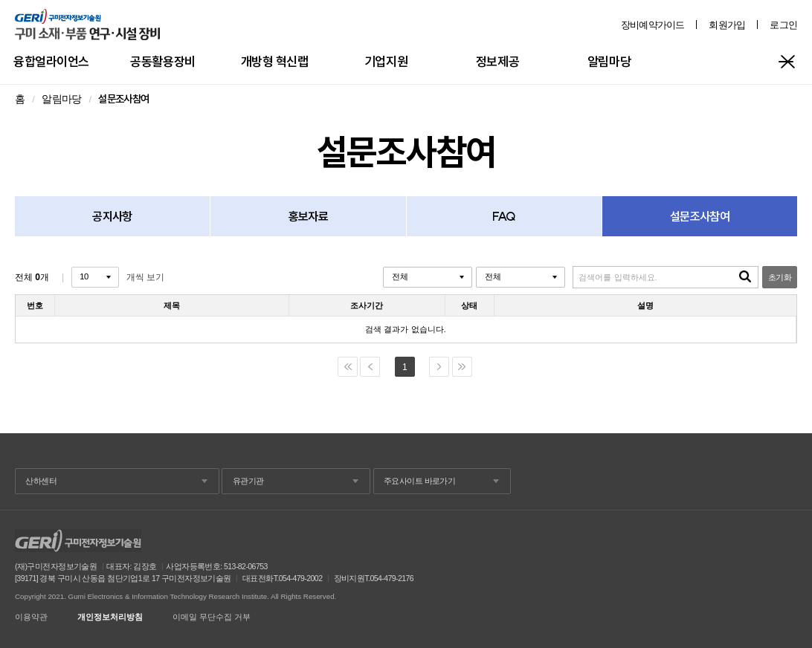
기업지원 (386, 61)
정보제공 (497, 61)
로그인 (783, 25)
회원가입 (727, 25)
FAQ (504, 216)
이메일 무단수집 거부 (212, 617)
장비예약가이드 (653, 25)
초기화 (780, 277)
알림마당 (609, 61)
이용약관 (31, 617)
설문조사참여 (700, 216)
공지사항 (112, 216)
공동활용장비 (162, 61)
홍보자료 (308, 216)
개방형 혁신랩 (275, 61)
